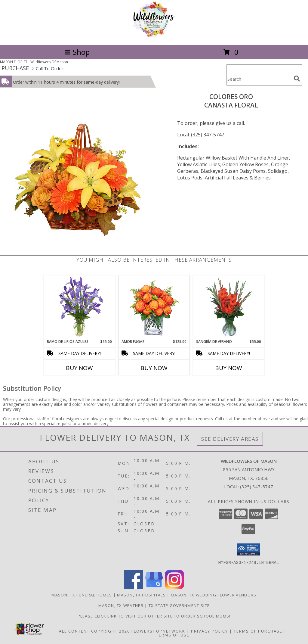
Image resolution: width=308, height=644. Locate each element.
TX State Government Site (179, 605)
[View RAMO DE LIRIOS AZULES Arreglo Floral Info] (80, 307)
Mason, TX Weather (121, 605)
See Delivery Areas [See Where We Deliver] (230, 439)
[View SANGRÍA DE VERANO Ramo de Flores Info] (229, 307)
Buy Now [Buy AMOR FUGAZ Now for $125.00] (154, 368)
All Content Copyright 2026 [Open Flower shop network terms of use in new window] (94, 631)
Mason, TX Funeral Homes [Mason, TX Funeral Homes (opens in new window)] (82, 595)
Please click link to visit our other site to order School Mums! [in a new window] (154, 616)
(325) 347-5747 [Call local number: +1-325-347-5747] (257, 487)
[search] (297, 79)
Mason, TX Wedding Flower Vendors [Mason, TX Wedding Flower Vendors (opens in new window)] (214, 595)
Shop (77, 52)
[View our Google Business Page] (154, 587)
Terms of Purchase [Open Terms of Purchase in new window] (258, 631)
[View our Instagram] (174, 587)
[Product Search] (259, 79)
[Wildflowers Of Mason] (154, 36)
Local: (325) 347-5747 (201, 135)
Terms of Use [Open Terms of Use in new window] (173, 635)
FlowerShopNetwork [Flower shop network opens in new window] (158, 631)
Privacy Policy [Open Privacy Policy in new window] (209, 631)
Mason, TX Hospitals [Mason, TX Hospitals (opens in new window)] (141, 595)
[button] (249, 549)
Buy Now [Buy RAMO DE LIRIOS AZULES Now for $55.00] (79, 368)
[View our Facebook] (134, 587)
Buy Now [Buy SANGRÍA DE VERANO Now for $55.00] (229, 368)
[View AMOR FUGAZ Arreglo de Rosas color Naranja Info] (154, 307)
